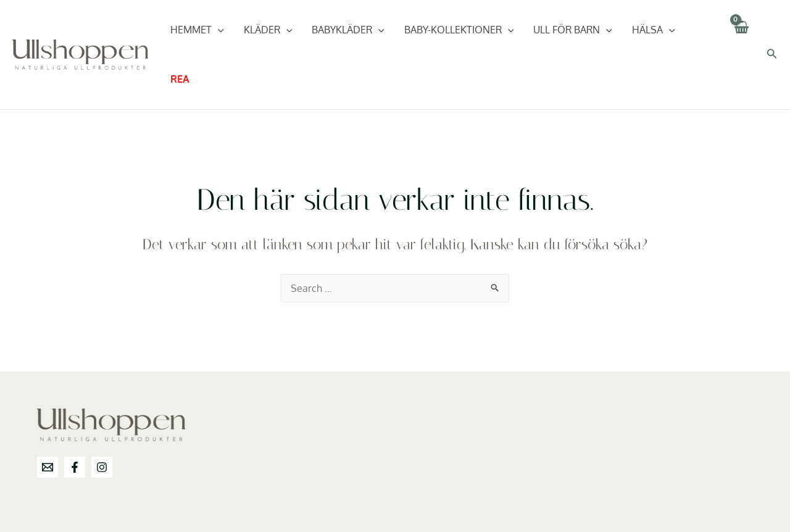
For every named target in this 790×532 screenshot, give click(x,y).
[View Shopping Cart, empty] (742, 55)
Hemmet (197, 30)
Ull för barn (573, 30)
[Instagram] (102, 467)
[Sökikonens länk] (772, 55)
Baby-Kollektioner (459, 30)
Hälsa (654, 30)
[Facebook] (75, 467)
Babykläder (348, 30)
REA (180, 79)
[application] (218, 30)
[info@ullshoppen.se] (48, 467)
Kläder (268, 30)
